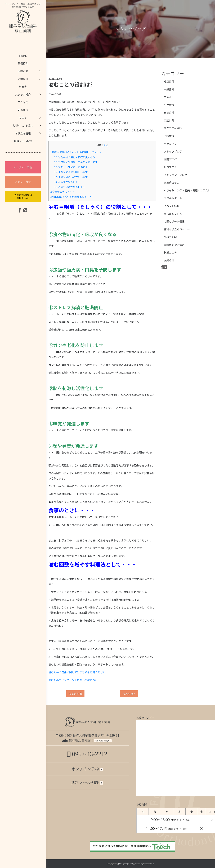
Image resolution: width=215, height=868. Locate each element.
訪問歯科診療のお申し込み (23, 196)
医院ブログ (170, 159)
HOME (23, 56)
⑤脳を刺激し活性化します (71, 177)
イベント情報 (172, 206)
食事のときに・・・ (62, 192)
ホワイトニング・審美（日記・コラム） (187, 190)
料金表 (23, 87)
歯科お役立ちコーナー (177, 229)
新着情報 (23, 110)
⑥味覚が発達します (67, 182)
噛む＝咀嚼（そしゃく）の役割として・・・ (76, 152)
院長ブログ (170, 167)
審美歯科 (169, 113)
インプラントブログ (175, 175)
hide (105, 145)
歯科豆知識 (170, 237)
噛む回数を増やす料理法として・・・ (72, 197)
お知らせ (169, 260)
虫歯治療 (169, 97)
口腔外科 (169, 120)
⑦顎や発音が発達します (70, 187)
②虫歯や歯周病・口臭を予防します (76, 162)
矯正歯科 (169, 81)
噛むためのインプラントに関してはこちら (73, 680)
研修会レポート (173, 198)
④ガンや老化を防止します (71, 172)
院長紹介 (23, 63)
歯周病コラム (172, 183)
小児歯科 (169, 105)
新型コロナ (170, 253)
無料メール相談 (23, 141)
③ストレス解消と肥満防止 (71, 167)
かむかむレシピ (173, 214)
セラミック (170, 144)
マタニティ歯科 (173, 128)
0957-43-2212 (87, 754)
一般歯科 (169, 89)
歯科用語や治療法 (174, 245)
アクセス (23, 102)
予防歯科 (169, 136)
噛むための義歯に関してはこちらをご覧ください (77, 672)
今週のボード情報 (174, 221)
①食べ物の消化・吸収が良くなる (75, 157)
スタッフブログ (173, 151)
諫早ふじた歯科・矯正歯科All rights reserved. (136, 864)
